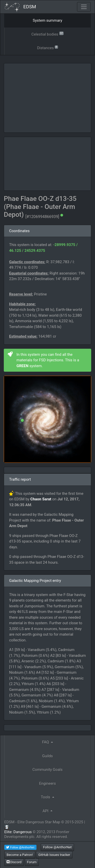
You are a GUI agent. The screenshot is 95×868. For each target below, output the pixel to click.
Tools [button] (46, 797)
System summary (47, 20)
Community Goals (48, 770)
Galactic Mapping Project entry (35, 581)
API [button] (46, 811)
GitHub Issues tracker (54, 855)
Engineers (48, 783)
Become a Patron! (20, 855)
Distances (47, 48)
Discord (14, 862)
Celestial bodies (48, 34)
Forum (32, 862)
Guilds (48, 756)
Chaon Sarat (41, 499)
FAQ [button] (46, 742)
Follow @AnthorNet (57, 847)
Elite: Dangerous (18, 832)
